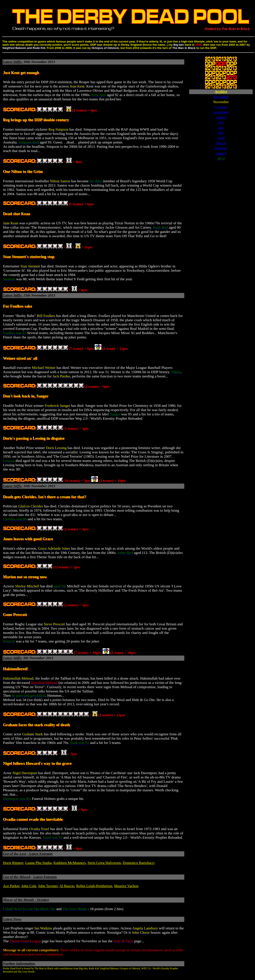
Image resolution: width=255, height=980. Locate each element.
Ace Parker (11, 886)
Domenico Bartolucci (139, 863)
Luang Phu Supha (38, 863)
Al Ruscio (67, 886)
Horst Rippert (13, 863)
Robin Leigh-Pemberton (94, 886)
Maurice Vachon (126, 886)
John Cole (29, 886)
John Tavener (48, 886)
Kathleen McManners (70, 863)
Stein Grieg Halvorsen (104, 863)
